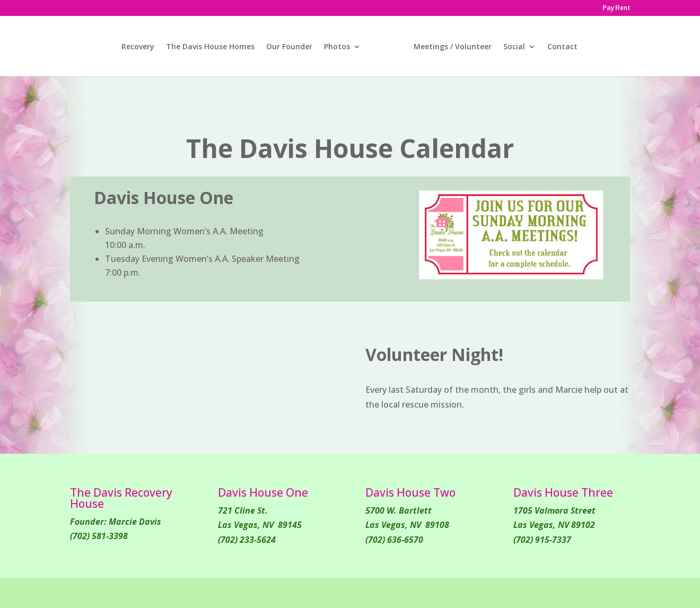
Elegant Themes (156, 593)
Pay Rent (616, 8)
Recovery (138, 47)
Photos (337, 47)
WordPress (271, 593)
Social (514, 47)
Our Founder (289, 47)
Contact (562, 47)
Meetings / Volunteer (453, 47)
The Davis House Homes (210, 47)
